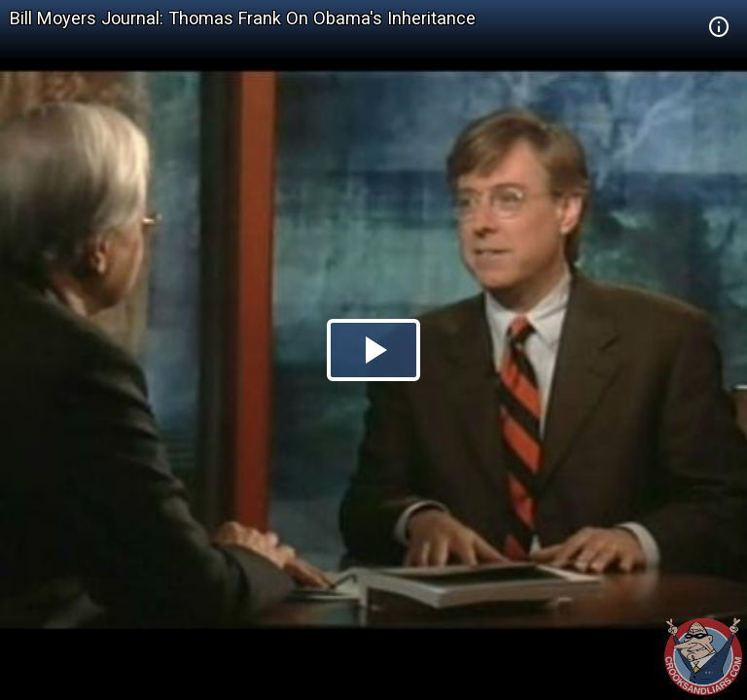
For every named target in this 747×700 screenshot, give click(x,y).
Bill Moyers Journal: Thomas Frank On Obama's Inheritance (243, 18)
